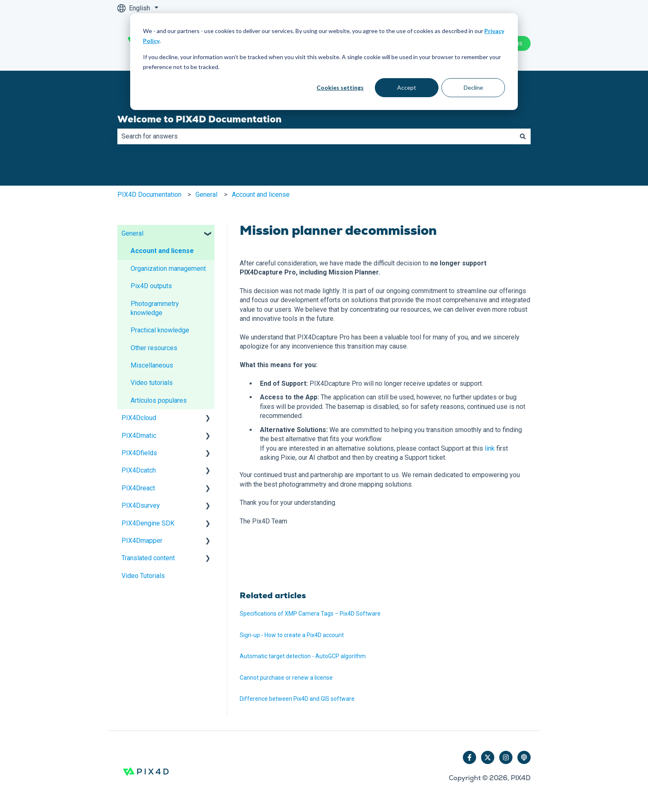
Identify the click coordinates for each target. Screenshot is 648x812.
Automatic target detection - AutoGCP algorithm (303, 656)
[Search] (523, 136)
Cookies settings (340, 87)
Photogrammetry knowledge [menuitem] (155, 308)
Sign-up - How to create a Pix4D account (292, 635)
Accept (407, 87)
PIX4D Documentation (149, 195)
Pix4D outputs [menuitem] (151, 286)
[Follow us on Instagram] (506, 757)
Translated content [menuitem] (148, 558)
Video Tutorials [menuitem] (143, 576)
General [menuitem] (132, 233)
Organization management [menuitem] (168, 269)
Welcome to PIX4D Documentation (199, 119)
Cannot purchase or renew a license (286, 678)
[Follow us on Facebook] (469, 757)
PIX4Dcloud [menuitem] (139, 418)
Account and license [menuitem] (162, 251)
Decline (473, 87)
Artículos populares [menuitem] (159, 400)
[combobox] (316, 136)
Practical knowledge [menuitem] (160, 330)
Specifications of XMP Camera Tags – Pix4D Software (310, 614)
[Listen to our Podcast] (524, 757)
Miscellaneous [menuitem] (152, 365)
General (206, 195)
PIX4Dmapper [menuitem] (142, 541)
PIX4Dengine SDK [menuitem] (148, 523)
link (490, 448)
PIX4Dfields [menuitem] (139, 453)
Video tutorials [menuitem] (152, 383)
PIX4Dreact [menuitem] (138, 488)
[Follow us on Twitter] (488, 757)
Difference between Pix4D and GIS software (297, 699)
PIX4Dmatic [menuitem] (139, 436)
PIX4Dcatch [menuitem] (139, 470)
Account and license (261, 195)
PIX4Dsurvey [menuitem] (141, 505)
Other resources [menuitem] (154, 348)
